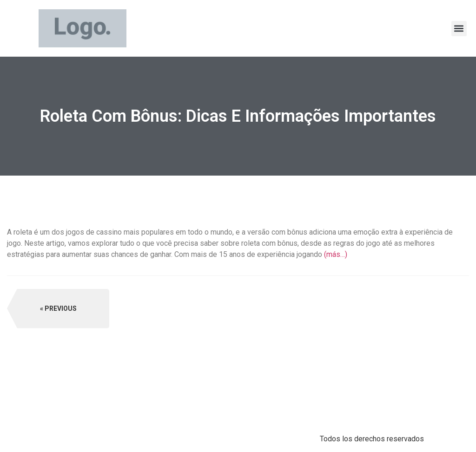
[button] (459, 29)
